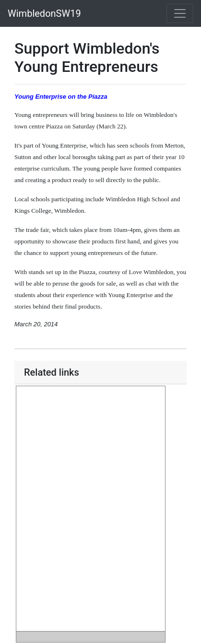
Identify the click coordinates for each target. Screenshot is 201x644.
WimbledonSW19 (44, 13)
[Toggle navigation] (180, 13)
